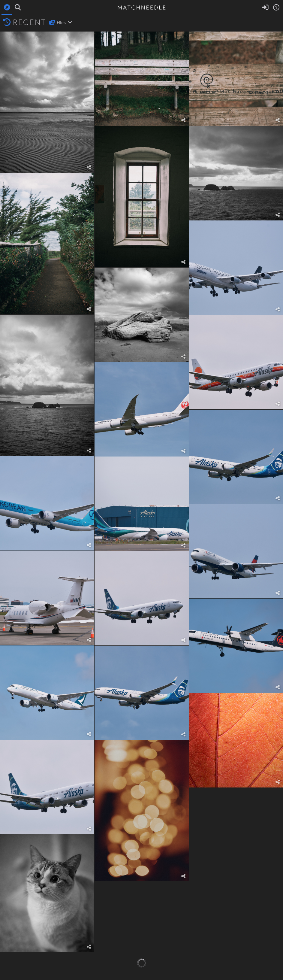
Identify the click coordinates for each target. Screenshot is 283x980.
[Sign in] (265, 8)
